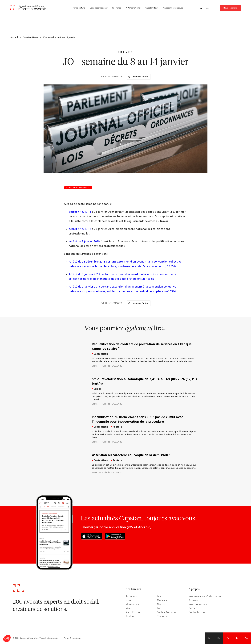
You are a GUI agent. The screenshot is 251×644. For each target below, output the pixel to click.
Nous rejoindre (230, 8)
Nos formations (198, 604)
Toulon (130, 616)
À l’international (133, 8)
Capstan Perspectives (173, 8)
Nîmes (129, 608)
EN (207, 9)
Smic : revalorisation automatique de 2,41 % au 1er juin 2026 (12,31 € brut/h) (145, 382)
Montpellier (132, 604)
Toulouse (162, 616)
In (237, 638)
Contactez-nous (198, 612)
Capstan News (152, 8)
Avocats (193, 600)
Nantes (161, 604)
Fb (228, 638)
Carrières (194, 608)
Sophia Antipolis (166, 612)
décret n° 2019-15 (80, 212)
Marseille (162, 600)
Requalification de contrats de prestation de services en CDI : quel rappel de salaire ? (142, 347)
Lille (159, 596)
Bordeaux (131, 596)
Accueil (14, 37)
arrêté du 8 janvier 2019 (84, 242)
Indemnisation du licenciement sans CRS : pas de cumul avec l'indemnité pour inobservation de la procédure (137, 420)
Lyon (128, 600)
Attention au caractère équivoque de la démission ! (131, 455)
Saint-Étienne (133, 612)
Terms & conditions (72, 638)
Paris (160, 608)
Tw (246, 638)
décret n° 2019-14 (80, 229)
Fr (209, 638)
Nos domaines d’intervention (205, 596)
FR (201, 9)
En (219, 638)
